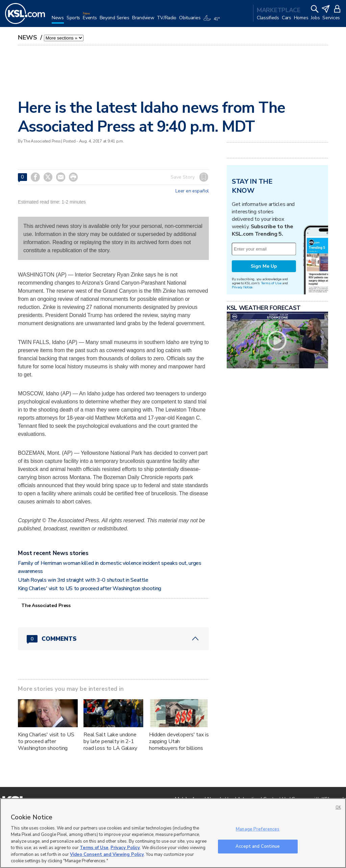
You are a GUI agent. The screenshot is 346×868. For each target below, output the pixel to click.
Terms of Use (271, 283)
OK (338, 807)
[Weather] (213, 21)
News (28, 37)
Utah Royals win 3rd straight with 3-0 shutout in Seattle (83, 580)
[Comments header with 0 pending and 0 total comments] (113, 639)
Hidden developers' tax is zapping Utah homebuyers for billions (179, 741)
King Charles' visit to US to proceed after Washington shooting (90, 588)
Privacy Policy (125, 848)
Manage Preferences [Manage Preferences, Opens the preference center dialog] (258, 829)
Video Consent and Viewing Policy (107, 854)
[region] (173, 833)
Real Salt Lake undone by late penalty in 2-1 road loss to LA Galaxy (110, 741)
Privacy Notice (242, 287)
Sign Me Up (264, 266)
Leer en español (192, 191)
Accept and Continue (258, 846)
